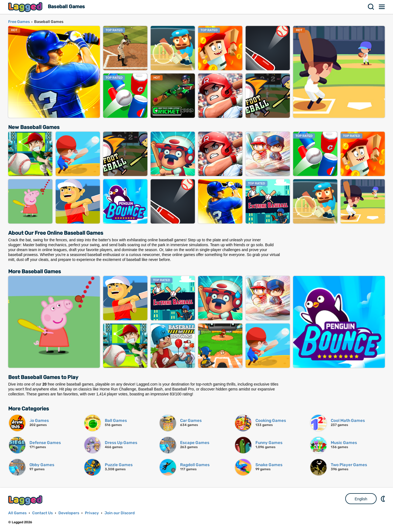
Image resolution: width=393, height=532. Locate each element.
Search (371, 7)
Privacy (92, 513)
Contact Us (42, 513)
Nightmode (383, 499)
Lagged (26, 7)
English (361, 499)
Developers (69, 513)
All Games (17, 513)
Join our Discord (120, 513)
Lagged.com (26, 500)
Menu (382, 7)
